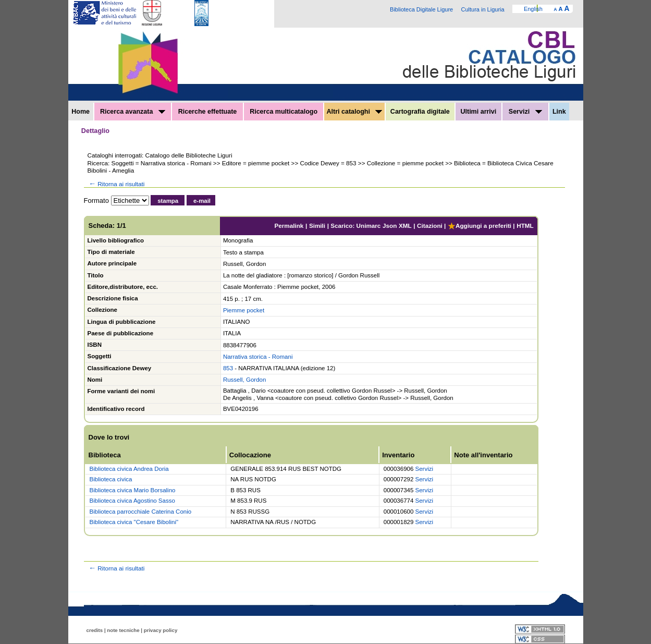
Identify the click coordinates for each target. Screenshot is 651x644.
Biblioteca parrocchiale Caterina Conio (141, 512)
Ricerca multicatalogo (284, 112)
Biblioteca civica (111, 479)
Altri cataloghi (355, 112)
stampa (168, 201)
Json (390, 226)
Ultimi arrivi (478, 112)
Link (559, 112)
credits (95, 630)
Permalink (289, 226)
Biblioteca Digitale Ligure (421, 9)
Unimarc (369, 226)
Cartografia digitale (420, 112)
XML (405, 226)
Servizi (525, 112)
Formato (96, 201)
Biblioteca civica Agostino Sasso (132, 501)
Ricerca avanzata (133, 112)
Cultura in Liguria (482, 9)
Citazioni (430, 226)
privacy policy (161, 630)
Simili (317, 226)
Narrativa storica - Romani (258, 357)
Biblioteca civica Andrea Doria (129, 469)
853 (228, 368)
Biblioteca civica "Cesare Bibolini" (134, 522)
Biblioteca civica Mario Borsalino (133, 490)
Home (81, 112)
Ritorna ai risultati (116, 184)
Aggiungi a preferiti (480, 226)
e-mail (202, 201)
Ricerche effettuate (208, 112)
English (533, 9)
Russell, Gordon (244, 380)
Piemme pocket (244, 310)
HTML (525, 226)
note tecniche (123, 630)
